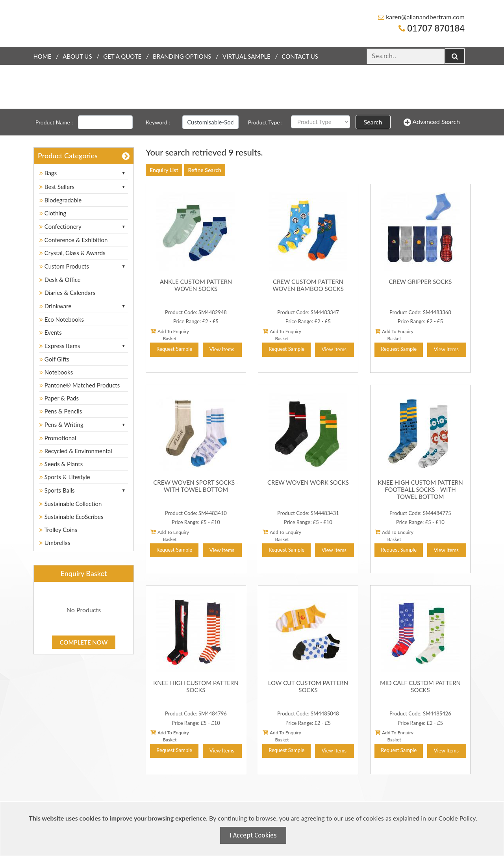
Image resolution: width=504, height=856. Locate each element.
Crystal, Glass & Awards (72, 253)
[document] (253, 829)
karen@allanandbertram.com (421, 17)
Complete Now (84, 642)
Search (373, 122)
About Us (77, 56)
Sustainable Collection (70, 504)
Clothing (53, 213)
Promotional (58, 438)
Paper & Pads (59, 398)
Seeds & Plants (61, 464)
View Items (222, 349)
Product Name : (54, 122)
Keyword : (158, 122)
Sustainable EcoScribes (71, 517)
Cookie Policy (457, 818)
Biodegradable (60, 200)
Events (51, 332)
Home (42, 56)
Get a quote (122, 56)
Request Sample (174, 349)
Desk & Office (60, 280)
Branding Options (182, 56)
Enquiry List (164, 170)
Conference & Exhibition (73, 240)
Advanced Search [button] (432, 122)
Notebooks (56, 372)
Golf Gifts (54, 359)
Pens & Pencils (61, 411)
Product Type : (265, 122)
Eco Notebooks (62, 319)
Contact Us (300, 56)
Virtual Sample (246, 56)
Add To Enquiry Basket (170, 335)
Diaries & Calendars (67, 293)
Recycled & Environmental (76, 451)
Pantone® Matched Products (80, 385)
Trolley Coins (59, 530)
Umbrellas (55, 543)
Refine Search (205, 170)
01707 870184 (432, 28)
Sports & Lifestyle (65, 477)
